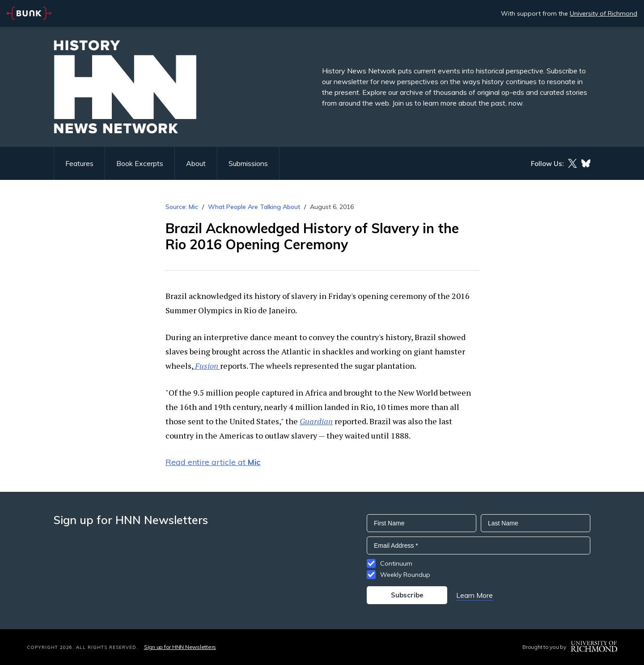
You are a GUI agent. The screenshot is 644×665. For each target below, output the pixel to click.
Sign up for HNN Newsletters (180, 647)
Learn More (475, 595)
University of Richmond (604, 13)
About (196, 163)
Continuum (396, 563)
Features (79, 163)
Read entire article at (213, 462)
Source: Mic (182, 207)
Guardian (316, 421)
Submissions (248, 163)
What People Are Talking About (254, 207)
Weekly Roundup (405, 575)
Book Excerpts (140, 163)
